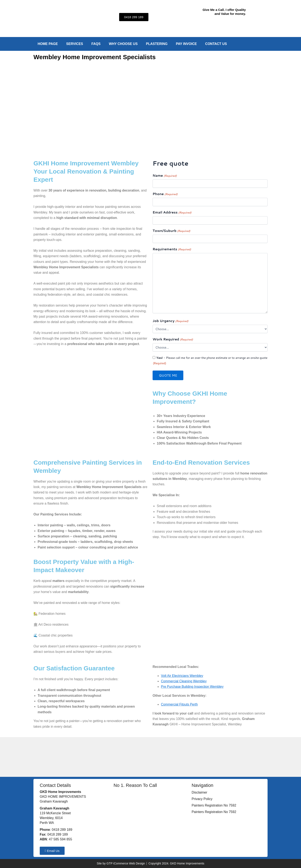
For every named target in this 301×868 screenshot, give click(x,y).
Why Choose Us (123, 44)
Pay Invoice (186, 44)
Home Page (48, 44)
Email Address (172, 212)
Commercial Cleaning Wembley (184, 681)
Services (75, 44)
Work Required (173, 339)
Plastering (157, 44)
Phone (165, 194)
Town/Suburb (171, 231)
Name (165, 176)
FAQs (96, 44)
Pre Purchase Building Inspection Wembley (193, 687)
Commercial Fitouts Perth (180, 704)
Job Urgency (170, 321)
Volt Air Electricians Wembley (183, 676)
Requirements (172, 249)
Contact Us (216, 44)
